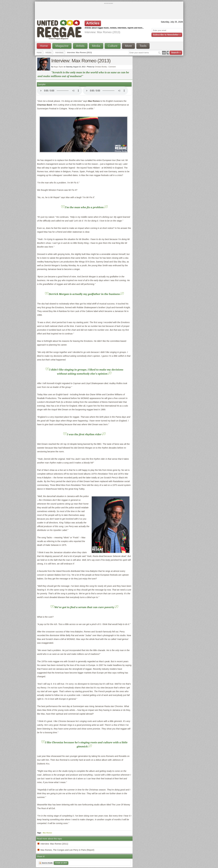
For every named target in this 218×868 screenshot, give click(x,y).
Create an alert (61, 863)
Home (44, 46)
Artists (80, 46)
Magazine (62, 46)
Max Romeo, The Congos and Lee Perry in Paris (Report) (67, 850)
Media (96, 46)
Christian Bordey (101, 67)
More (129, 46)
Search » (176, 52)
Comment (112, 67)
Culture (113, 46)
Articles (48, 53)
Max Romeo (47, 833)
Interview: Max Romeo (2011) (54, 844)
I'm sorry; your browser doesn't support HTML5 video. (60, 91)
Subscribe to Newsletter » (167, 35)
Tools (143, 46)
